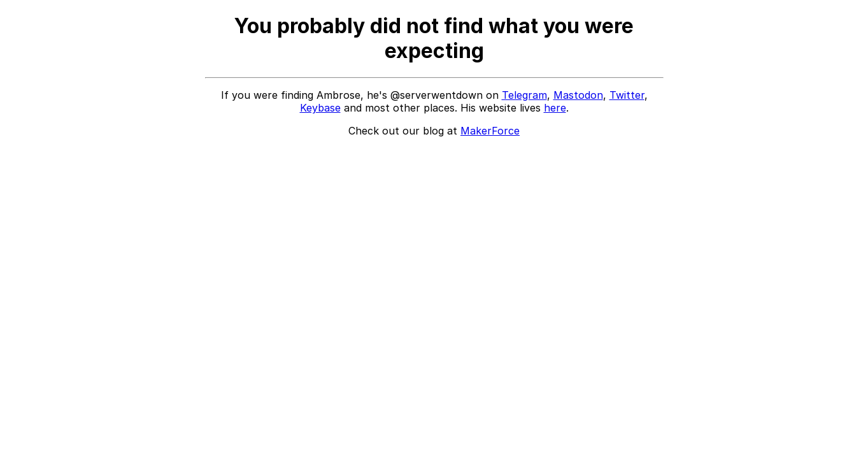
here (555, 108)
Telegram (524, 95)
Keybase (320, 108)
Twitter (627, 95)
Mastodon (578, 95)
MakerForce (490, 131)
